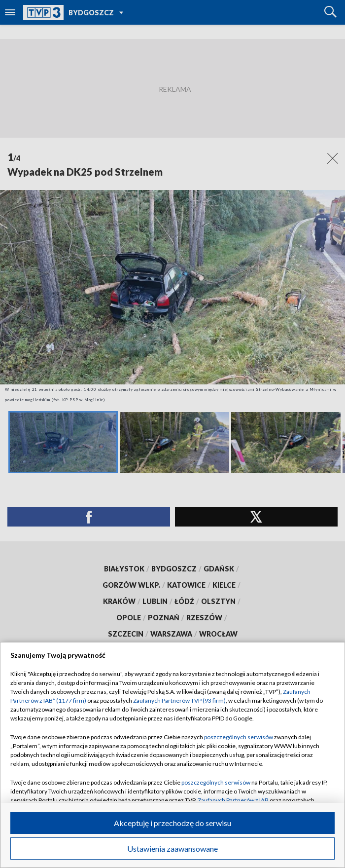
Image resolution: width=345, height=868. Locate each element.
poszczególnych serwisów (239, 737)
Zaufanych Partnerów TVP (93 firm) (179, 700)
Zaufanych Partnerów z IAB (233, 800)
